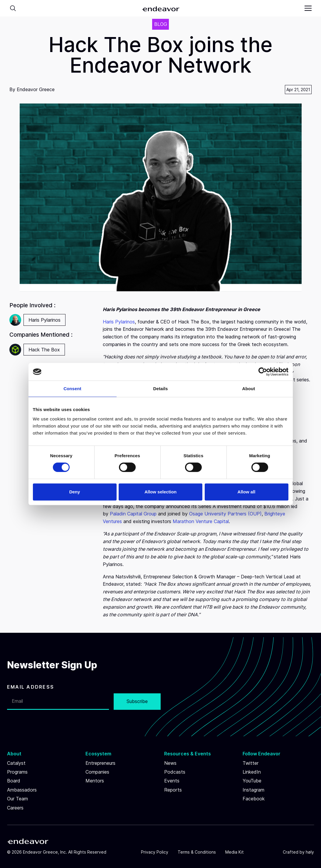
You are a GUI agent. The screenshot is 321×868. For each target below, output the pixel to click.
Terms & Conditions (197, 852)
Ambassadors (22, 790)
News (170, 763)
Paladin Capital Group (133, 514)
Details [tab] (161, 389)
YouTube (252, 781)
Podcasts (175, 772)
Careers (15, 808)
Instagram (253, 790)
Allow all (247, 492)
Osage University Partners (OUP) (225, 514)
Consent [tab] (72, 389)
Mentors (95, 781)
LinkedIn (252, 772)
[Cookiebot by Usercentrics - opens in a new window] (263, 372)
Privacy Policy (155, 852)
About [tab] (249, 389)
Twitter (251, 763)
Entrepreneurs (100, 763)
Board (14, 781)
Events (172, 781)
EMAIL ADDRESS (31, 687)
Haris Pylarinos (119, 322)
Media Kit (235, 852)
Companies (97, 772)
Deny (75, 492)
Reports (173, 790)
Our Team (17, 799)
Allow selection (160, 492)
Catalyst (16, 763)
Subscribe (137, 701)
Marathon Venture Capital (201, 521)
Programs (17, 772)
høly (310, 852)
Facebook (254, 799)
